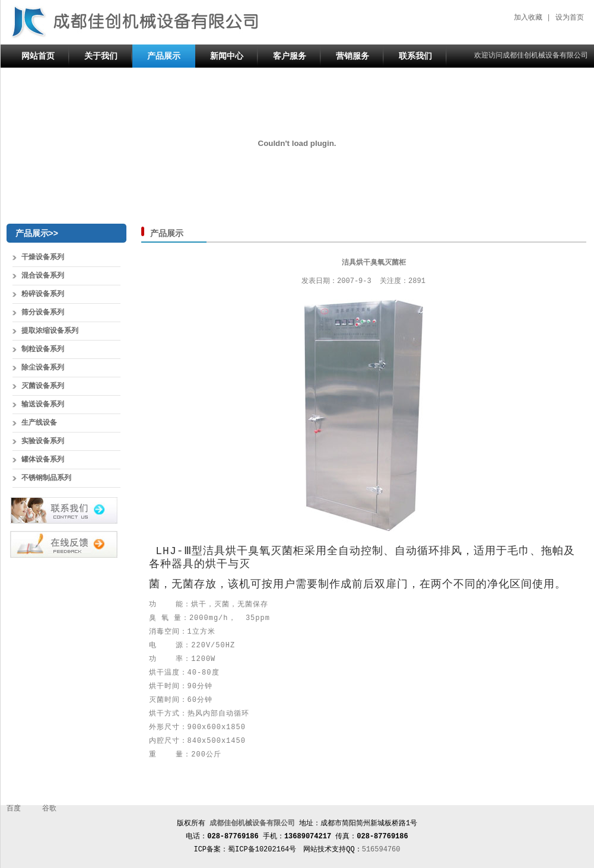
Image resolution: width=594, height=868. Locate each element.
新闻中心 (227, 56)
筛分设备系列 (43, 313)
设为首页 (570, 18)
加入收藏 (528, 18)
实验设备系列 (43, 441)
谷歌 (49, 809)
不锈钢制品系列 (46, 478)
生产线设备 (39, 423)
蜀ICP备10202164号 (262, 850)
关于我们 (101, 56)
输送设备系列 (43, 405)
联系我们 (415, 56)
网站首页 (38, 56)
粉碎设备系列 (43, 294)
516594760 (381, 850)
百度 (14, 809)
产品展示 (164, 56)
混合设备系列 (43, 276)
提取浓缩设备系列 (50, 331)
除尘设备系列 (43, 368)
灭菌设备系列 (43, 386)
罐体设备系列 (43, 460)
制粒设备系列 (43, 349)
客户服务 (290, 56)
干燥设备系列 (43, 257)
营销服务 (352, 56)
